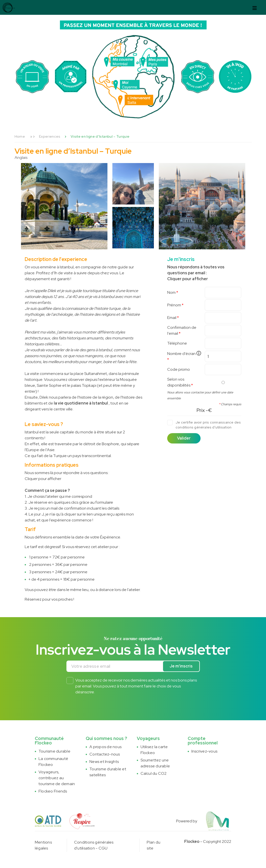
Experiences (50, 136)
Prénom (174, 305)
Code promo (179, 369)
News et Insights (104, 762)
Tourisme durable (54, 751)
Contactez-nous (105, 754)
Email (172, 318)
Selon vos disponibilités (179, 382)
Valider (184, 438)
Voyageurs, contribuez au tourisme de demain (57, 778)
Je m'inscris (181, 666)
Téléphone (177, 343)
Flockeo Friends (53, 791)
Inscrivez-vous (204, 751)
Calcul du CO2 (154, 773)
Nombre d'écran (184, 353)
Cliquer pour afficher (43, 479)
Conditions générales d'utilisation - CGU (94, 845)
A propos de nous (105, 747)
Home (20, 136)
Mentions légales (43, 845)
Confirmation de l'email (182, 330)
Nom (171, 292)
